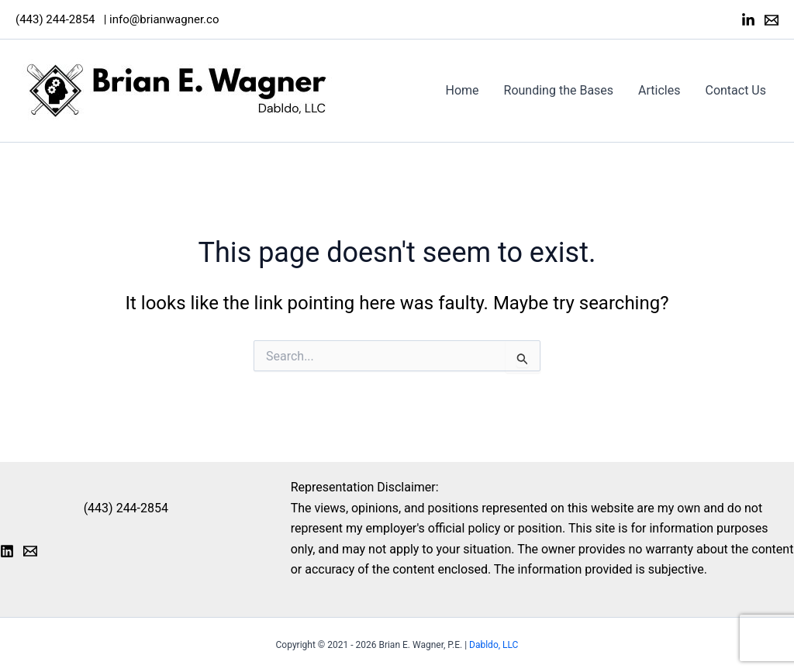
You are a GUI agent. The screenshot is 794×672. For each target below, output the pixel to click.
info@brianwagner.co (164, 19)
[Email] (772, 20)
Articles (659, 90)
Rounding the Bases (559, 90)
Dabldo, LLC (494, 645)
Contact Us (735, 90)
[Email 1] (30, 551)
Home (463, 90)
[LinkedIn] (748, 20)
